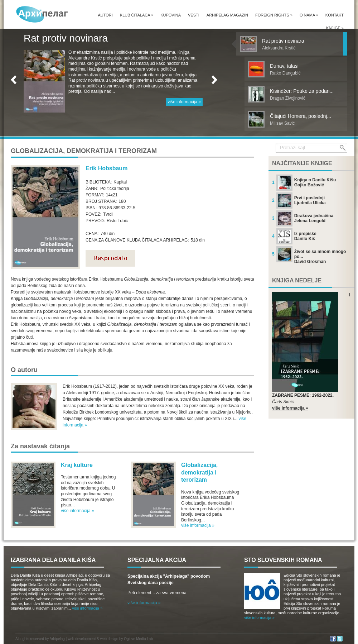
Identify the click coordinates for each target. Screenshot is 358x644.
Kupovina (171, 15)
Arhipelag (57, 639)
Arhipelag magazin (227, 15)
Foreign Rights (274, 15)
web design (109, 639)
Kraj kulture (77, 465)
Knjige (335, 28)
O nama (309, 15)
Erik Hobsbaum (107, 168)
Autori (105, 15)
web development (82, 639)
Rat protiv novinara (66, 38)
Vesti (194, 15)
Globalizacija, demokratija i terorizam (199, 473)
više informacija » (184, 102)
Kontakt (335, 15)
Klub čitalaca (137, 15)
